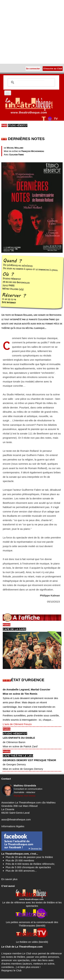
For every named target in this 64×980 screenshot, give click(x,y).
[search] (31, 82)
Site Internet (9, 302)
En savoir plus (9, 879)
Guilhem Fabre (16, 154)
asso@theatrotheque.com (16, 819)
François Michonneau (33, 151)
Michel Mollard (15, 148)
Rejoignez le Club (11, 970)
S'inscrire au (53, 69)
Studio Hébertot (18, 125)
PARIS (4, 125)
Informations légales (13, 826)
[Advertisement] (32, 32)
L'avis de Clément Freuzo (17, 724)
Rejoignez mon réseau (25, 796)
